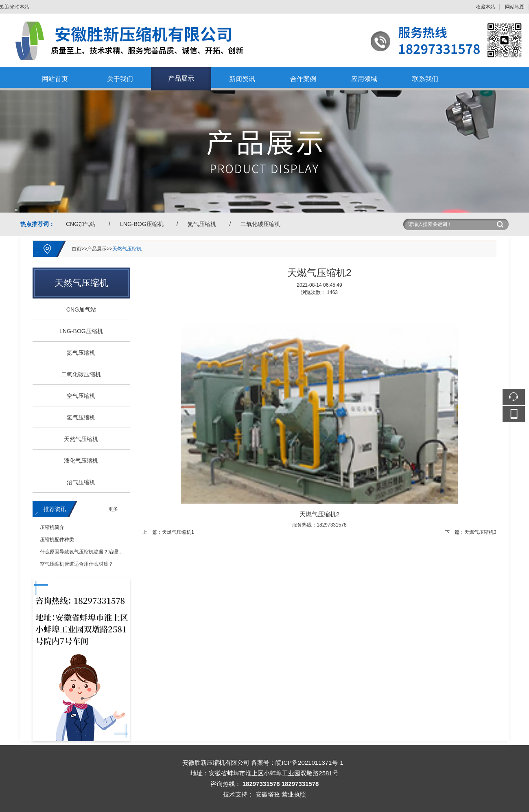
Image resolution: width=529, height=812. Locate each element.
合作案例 (303, 79)
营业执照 (294, 794)
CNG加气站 (81, 224)
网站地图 (515, 7)
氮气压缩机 (202, 224)
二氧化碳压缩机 (260, 224)
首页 (77, 249)
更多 (113, 509)
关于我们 (120, 79)
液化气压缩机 (78, 461)
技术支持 (235, 794)
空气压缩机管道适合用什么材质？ (77, 564)
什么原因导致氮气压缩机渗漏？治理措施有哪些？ (94, 552)
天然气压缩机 (127, 249)
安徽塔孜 (268, 794)
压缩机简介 (52, 527)
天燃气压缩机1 (178, 532)
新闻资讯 (242, 79)
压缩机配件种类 (57, 540)
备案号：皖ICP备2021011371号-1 (297, 763)
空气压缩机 (78, 396)
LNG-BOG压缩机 (142, 224)
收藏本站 (485, 7)
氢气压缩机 (78, 417)
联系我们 (425, 79)
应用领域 (364, 79)
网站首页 (55, 79)
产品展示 (181, 78)
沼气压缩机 (78, 482)
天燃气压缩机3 (480, 532)
